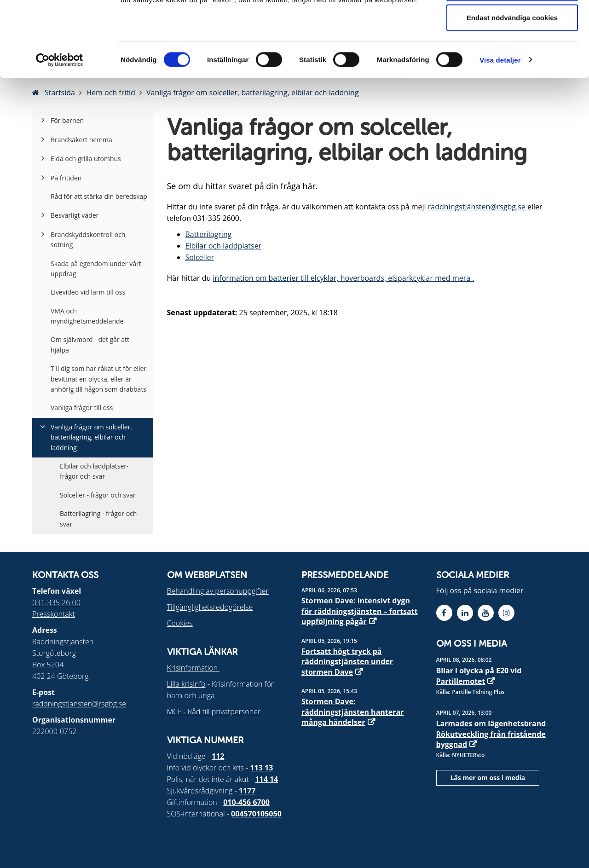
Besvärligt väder (75, 215)
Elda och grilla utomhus (86, 159)
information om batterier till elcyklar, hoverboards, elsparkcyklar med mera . (343, 278)
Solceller (200, 257)
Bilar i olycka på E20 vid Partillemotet (479, 676)
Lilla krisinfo (186, 684)
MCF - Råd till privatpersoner (214, 712)
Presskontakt (54, 614)
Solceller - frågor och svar (98, 495)
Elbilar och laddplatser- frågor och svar (94, 471)
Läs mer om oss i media (488, 778)
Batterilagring (209, 234)
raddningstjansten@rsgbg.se (79, 704)
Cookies (180, 623)
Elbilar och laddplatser (224, 246)
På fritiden (66, 178)
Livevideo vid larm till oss (88, 292)
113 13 (262, 768)
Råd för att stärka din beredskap (99, 196)
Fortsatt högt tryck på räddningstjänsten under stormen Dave (347, 662)
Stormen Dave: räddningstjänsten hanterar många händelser (352, 712)
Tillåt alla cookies (512, 24)
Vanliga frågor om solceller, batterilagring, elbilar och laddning (91, 437)
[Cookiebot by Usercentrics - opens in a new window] (60, 127)
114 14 (266, 779)
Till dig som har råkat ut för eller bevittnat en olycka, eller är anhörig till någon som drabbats (98, 379)
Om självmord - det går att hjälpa (90, 344)
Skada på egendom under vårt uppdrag (96, 269)
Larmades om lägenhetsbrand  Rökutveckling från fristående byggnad (495, 734)
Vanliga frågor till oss (82, 408)
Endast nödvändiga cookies (512, 84)
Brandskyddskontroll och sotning (88, 240)
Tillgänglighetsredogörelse (210, 607)
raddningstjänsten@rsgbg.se (478, 207)
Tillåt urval (512, 55)
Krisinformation (193, 668)
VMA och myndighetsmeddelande (87, 316)
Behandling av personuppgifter (218, 591)
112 (218, 756)
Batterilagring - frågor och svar (98, 518)
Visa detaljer (500, 127)
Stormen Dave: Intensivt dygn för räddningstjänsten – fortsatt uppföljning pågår (360, 611)
